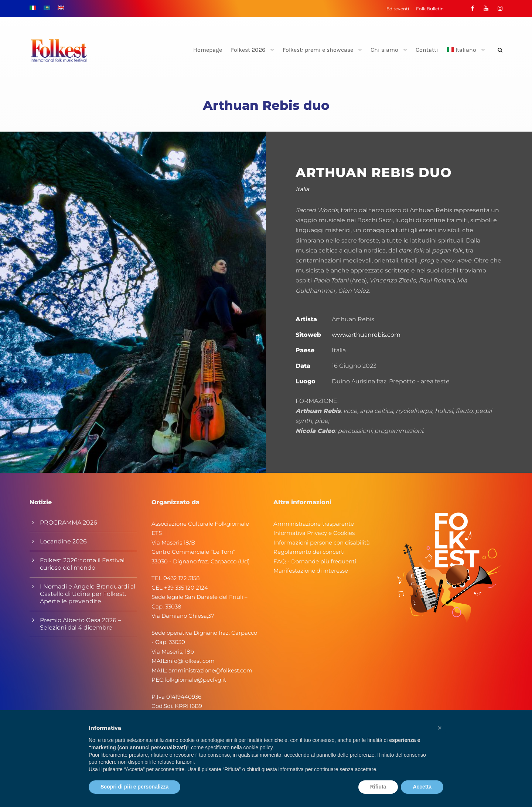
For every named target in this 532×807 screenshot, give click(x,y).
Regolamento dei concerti (309, 552)
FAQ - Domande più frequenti (315, 561)
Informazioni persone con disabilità (322, 542)
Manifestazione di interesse (311, 571)
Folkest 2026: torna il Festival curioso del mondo (82, 564)
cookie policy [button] (258, 747)
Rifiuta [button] (378, 787)
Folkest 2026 (248, 50)
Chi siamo (384, 50)
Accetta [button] (422, 787)
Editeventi (398, 9)
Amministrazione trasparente (314, 524)
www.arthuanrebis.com (366, 335)
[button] (440, 728)
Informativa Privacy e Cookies (314, 533)
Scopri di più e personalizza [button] (134, 787)
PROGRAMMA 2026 (69, 523)
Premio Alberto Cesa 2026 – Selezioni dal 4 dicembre (80, 624)
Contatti (427, 50)
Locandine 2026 (63, 541)
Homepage (208, 50)
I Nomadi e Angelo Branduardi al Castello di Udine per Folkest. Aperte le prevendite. (88, 594)
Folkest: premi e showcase (318, 50)
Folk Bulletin (430, 9)
